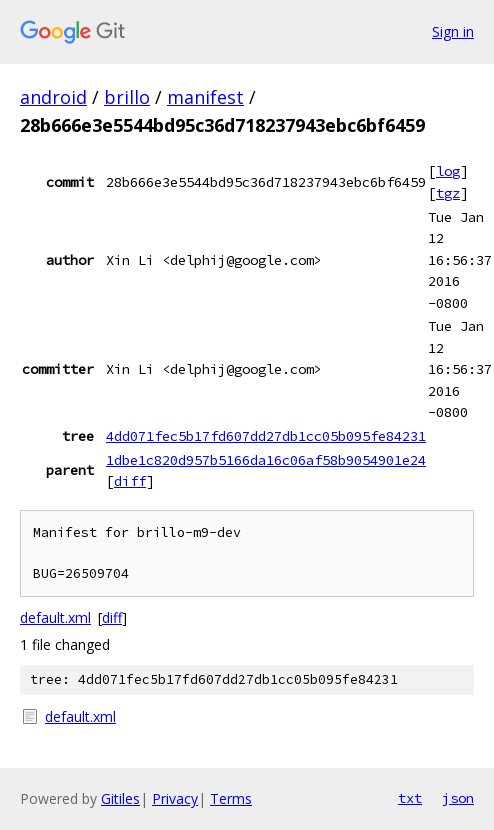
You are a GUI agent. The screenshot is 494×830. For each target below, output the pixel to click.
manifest (205, 97)
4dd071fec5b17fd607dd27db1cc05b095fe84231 (266, 436)
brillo (127, 97)
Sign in (453, 31)
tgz (448, 193)
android (53, 97)
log (448, 171)
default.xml (55, 617)
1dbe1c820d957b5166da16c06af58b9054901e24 (266, 460)
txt (410, 798)
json (458, 798)
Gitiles (120, 798)
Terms (231, 798)
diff (130, 481)
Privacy (175, 798)
